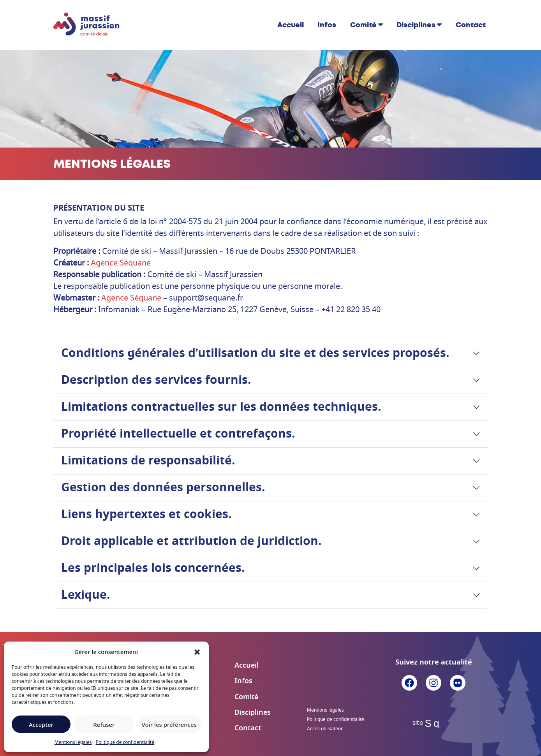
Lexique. (86, 595)
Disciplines (416, 25)
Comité (363, 25)
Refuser (104, 724)
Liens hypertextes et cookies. (146, 515)
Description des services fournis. (156, 380)
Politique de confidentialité (125, 742)
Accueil (291, 25)
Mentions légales (73, 742)
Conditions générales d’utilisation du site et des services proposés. (255, 353)
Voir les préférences (169, 724)
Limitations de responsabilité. (148, 461)
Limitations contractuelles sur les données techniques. (221, 407)
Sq (434, 723)
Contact (471, 25)
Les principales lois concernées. (153, 568)
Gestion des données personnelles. (163, 488)
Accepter (41, 724)
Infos (327, 25)
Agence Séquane (121, 263)
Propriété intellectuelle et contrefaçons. (178, 434)
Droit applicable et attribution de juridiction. (191, 542)
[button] (197, 652)
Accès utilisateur (325, 729)
